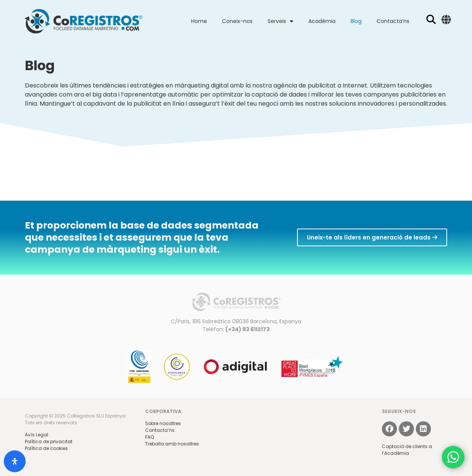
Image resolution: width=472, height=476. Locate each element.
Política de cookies (46, 448)
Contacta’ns (393, 21)
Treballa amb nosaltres (172, 444)
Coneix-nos (237, 21)
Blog (356, 21)
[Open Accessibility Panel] (15, 461)
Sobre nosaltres (163, 423)
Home (199, 21)
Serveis (280, 21)
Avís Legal (37, 435)
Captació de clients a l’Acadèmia (407, 450)
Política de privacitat (49, 441)
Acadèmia (322, 21)
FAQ (149, 437)
